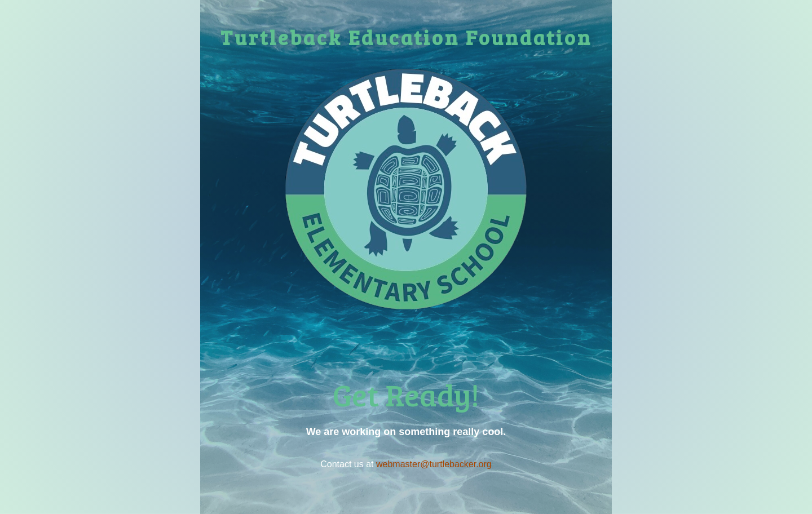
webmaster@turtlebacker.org (434, 464)
